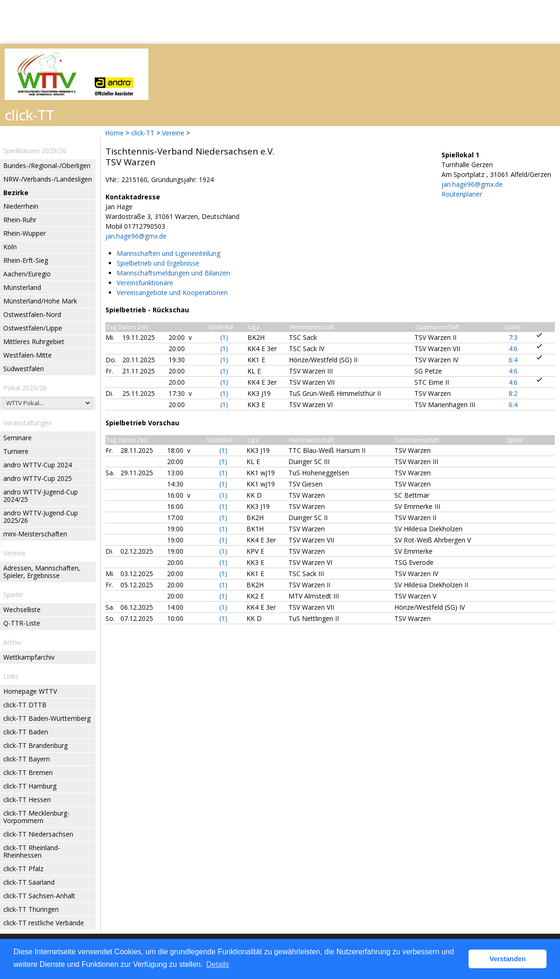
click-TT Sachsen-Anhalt (39, 896)
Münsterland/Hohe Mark (40, 301)
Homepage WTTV (30, 691)
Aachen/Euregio (27, 274)
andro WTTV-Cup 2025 (38, 478)
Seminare (17, 438)
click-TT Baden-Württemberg (47, 718)
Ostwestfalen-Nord (32, 314)
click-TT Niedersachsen (38, 834)
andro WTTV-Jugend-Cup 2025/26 (41, 517)
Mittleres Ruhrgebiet (34, 342)
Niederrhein (21, 206)
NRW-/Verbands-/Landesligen (48, 179)
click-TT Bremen (28, 772)
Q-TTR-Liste (22, 623)
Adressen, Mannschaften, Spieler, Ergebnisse (42, 572)
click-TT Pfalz (23, 869)
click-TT (143, 133)
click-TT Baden (26, 732)
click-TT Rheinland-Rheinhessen (32, 851)
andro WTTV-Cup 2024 (38, 465)
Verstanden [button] (508, 959)
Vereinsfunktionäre (145, 283)
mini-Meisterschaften (35, 534)
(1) (224, 337)
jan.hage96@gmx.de (136, 236)
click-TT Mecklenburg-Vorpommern (36, 817)
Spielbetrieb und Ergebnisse (158, 263)
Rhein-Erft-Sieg (26, 260)
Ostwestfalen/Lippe (33, 328)
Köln (10, 247)
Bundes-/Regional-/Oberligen (47, 166)
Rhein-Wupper (24, 233)
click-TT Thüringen (31, 909)
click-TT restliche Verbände (44, 923)
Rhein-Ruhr (20, 220)
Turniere (16, 451)
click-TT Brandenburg (35, 745)
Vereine (173, 133)
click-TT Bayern (27, 759)
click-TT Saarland (29, 882)
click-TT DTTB (25, 705)
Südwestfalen (24, 369)
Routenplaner (462, 194)
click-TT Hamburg (30, 786)
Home (114, 133)
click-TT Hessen (27, 799)
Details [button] (218, 964)
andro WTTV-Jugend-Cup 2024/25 (41, 496)
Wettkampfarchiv (29, 657)
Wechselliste (22, 609)
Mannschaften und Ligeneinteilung (168, 253)
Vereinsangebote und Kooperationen (172, 292)
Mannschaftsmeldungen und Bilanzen (173, 273)
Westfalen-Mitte (28, 355)
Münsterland (22, 287)
